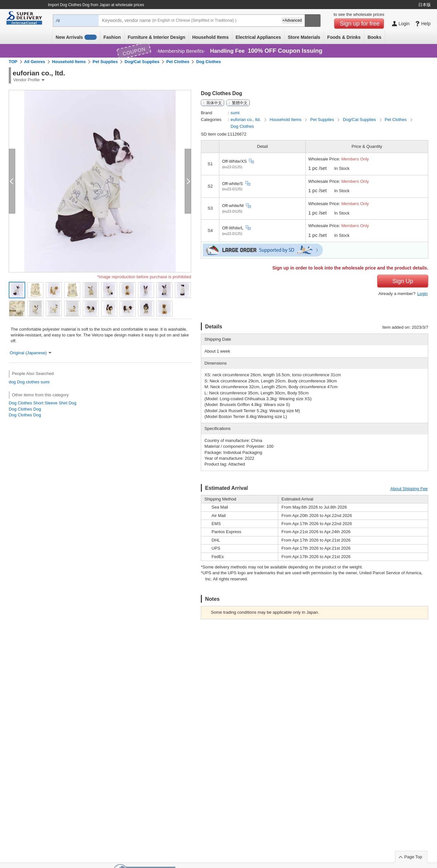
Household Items (210, 37)
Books (374, 37)
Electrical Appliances (258, 37)
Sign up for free (360, 24)
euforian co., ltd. (246, 120)
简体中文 (214, 103)
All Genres (35, 62)
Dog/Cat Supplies (142, 62)
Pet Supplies (105, 62)
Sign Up (403, 281)
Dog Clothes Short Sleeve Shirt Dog (43, 403)
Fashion (112, 37)
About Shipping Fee (409, 489)
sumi (45, 382)
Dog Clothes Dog (25, 409)
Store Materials (304, 37)
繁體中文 (240, 103)
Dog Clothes (208, 62)
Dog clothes (28, 382)
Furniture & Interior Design (157, 37)
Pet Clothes (178, 62)
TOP (13, 62)
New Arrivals (76, 37)
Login (422, 294)
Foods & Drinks (344, 37)
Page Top (413, 857)
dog (12, 382)
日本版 (425, 5)
